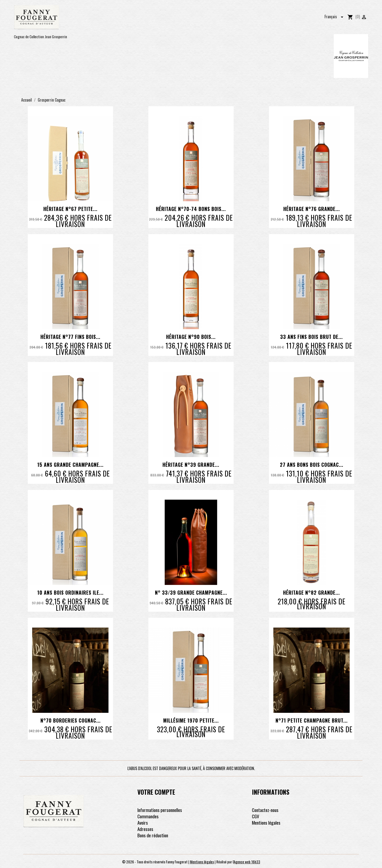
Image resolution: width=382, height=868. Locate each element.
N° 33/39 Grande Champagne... (191, 592)
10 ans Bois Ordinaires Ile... (70, 592)
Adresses (145, 829)
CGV (256, 816)
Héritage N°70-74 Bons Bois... (191, 209)
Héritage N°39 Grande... (191, 465)
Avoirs (143, 823)
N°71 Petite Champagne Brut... (312, 720)
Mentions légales (266, 823)
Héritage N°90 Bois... (191, 337)
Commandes (148, 816)
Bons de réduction (153, 835)
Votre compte (156, 792)
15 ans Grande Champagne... (70, 465)
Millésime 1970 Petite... (191, 720)
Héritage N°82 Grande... (311, 592)
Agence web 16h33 (247, 862)
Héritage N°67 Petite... (70, 209)
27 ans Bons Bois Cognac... (312, 465)
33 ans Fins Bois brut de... (311, 337)
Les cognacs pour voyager (160, 16)
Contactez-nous (265, 810)
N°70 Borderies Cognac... (71, 720)
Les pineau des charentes (211, 16)
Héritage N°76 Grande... (312, 209)
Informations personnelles (160, 810)
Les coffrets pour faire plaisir (266, 16)
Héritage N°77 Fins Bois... (70, 337)
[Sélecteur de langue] (335, 16)
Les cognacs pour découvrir (105, 16)
